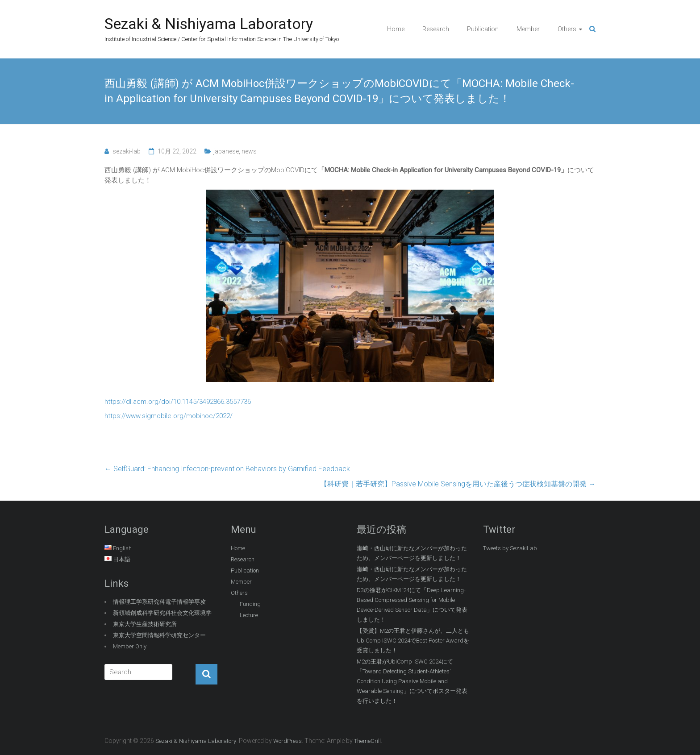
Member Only (130, 646)
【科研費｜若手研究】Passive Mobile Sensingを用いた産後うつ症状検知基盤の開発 (458, 484)
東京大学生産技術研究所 (145, 624)
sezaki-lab (127, 151)
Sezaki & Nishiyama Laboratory (209, 24)
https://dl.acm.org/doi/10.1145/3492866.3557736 (178, 402)
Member (528, 29)
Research (436, 29)
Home (396, 29)
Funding (250, 604)
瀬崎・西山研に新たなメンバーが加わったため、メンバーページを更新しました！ (412, 553)
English (122, 548)
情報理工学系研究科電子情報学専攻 (159, 602)
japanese (226, 151)
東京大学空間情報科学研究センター (159, 635)
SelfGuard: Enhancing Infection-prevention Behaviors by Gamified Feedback (227, 469)
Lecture (249, 615)
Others (567, 29)
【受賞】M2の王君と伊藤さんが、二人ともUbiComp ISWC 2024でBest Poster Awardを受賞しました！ (413, 641)
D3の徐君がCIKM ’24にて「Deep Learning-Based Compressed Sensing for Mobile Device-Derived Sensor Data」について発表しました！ (412, 605)
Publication (483, 29)
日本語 (122, 559)
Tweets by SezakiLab (510, 548)
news (249, 151)
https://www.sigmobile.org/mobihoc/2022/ (169, 416)
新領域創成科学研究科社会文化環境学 (162, 613)
